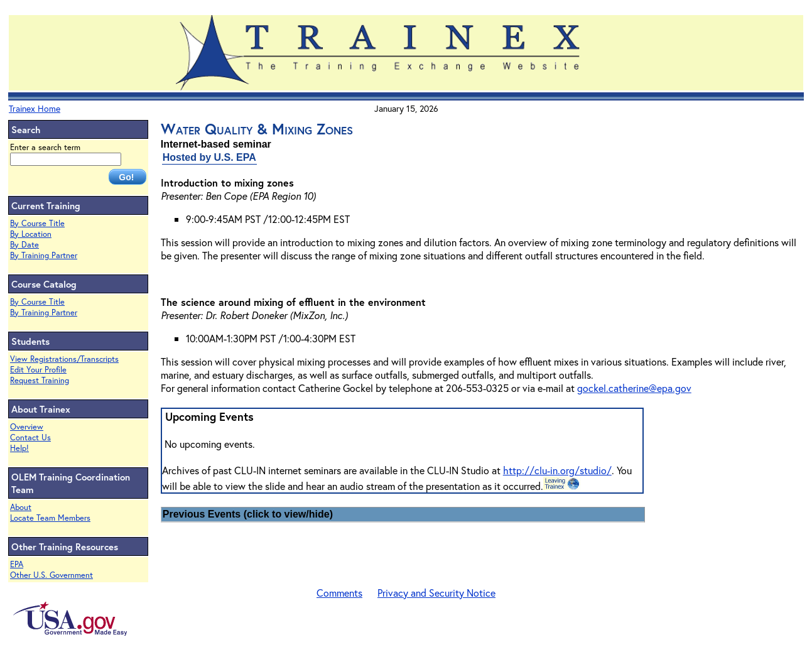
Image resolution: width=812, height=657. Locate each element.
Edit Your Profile (38, 370)
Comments (339, 593)
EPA (17, 564)
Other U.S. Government (51, 575)
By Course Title (37, 223)
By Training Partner (44, 255)
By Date (24, 245)
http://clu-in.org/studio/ (557, 470)
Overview (27, 427)
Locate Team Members (50, 518)
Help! (19, 448)
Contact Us (30, 437)
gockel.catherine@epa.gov (634, 388)
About (21, 507)
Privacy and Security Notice (436, 593)
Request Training (40, 380)
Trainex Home (35, 108)
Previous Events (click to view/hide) (248, 514)
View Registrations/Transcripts (64, 359)
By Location (31, 234)
